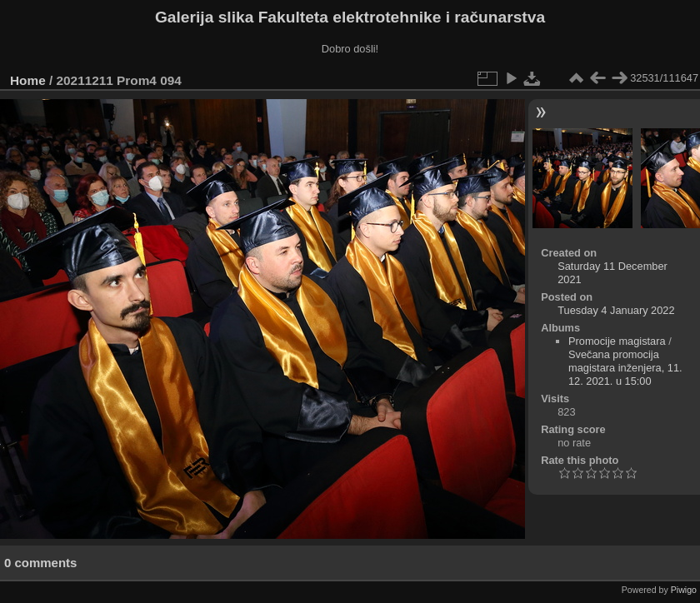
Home (28, 80)
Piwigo (684, 590)
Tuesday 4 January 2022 (616, 310)
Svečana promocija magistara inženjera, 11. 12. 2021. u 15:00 (625, 368)
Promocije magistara (617, 341)
